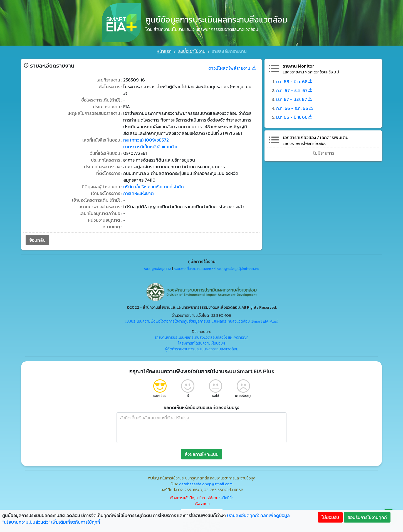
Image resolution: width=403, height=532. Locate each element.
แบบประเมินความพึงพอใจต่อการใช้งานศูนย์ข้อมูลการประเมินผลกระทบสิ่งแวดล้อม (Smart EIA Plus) (201, 321)
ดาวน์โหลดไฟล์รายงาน (233, 68)
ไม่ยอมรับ (330, 517)
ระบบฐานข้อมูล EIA (158, 269)
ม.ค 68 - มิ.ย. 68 (295, 81)
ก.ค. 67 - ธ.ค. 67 (295, 90)
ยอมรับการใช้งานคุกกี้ (367, 517)
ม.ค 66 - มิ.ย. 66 (295, 117)
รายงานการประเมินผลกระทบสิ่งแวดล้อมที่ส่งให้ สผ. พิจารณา (201, 337)
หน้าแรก (164, 51)
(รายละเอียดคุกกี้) (243, 515)
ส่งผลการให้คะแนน (202, 454)
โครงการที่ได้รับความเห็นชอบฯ (201, 343)
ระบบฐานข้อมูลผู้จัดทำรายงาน (238, 269)
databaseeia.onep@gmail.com (206, 484)
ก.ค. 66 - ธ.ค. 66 (295, 108)
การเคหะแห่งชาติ (139, 193)
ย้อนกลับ (37, 240)
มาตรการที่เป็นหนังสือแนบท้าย (151, 147)
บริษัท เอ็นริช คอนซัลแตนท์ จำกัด (154, 187)
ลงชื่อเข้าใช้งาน (192, 51)
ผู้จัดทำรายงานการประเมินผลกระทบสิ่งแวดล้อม (202, 349)
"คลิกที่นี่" (226, 498)
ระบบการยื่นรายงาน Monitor (194, 269)
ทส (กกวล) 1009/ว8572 (146, 140)
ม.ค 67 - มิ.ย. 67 (294, 99)
